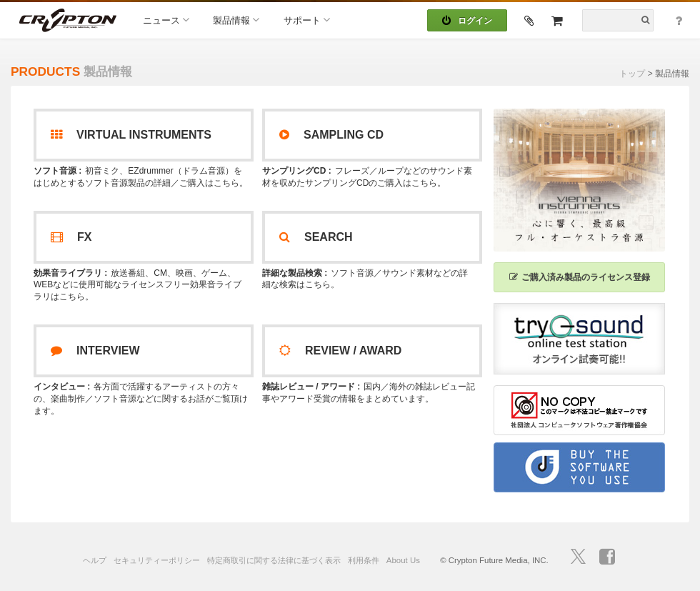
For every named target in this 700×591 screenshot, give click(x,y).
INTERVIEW (95, 351)
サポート (307, 20)
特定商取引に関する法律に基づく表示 (274, 560)
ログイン (467, 21)
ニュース (166, 20)
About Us (403, 560)
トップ (632, 74)
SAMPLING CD (331, 135)
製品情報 (236, 20)
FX (71, 237)
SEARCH (316, 237)
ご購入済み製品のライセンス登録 (580, 277)
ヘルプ (95, 560)
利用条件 (364, 560)
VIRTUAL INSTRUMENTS (131, 135)
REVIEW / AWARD (340, 351)
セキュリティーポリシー (157, 560)
